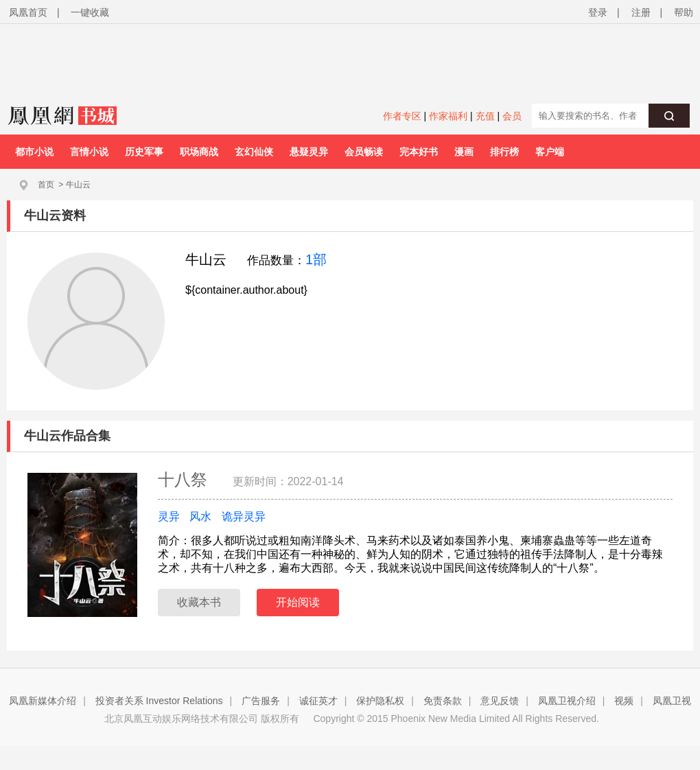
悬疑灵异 (309, 152)
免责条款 (443, 701)
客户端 (550, 152)
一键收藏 (90, 12)
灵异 (169, 516)
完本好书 (419, 152)
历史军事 (144, 152)
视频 (624, 701)
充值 (485, 116)
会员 (512, 116)
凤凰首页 (28, 12)
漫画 (464, 152)
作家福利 (448, 116)
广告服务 (261, 701)
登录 (598, 12)
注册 (641, 12)
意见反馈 (500, 701)
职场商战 (199, 152)
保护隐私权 (380, 701)
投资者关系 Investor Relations (159, 701)
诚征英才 (318, 701)
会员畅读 (364, 152)
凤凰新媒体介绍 (43, 701)
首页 (46, 185)
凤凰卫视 (672, 701)
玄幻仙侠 (254, 152)
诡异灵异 (244, 516)
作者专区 (402, 116)
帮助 (684, 12)
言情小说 (89, 152)
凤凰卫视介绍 (567, 701)
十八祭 (185, 479)
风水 (200, 516)
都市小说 (34, 152)
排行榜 (504, 152)
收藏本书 (199, 602)
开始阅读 (298, 602)
